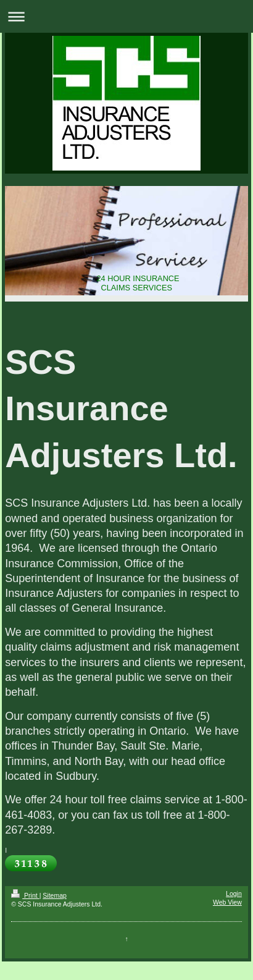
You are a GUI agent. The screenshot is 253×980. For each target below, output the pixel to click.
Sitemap (55, 895)
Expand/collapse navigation (126, 16)
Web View (227, 902)
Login (234, 893)
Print (25, 895)
